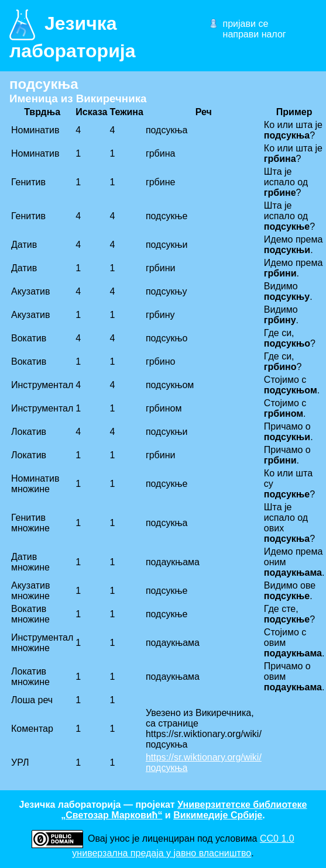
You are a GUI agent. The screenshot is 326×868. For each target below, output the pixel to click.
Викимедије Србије (218, 815)
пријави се (246, 24)
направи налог (255, 34)
